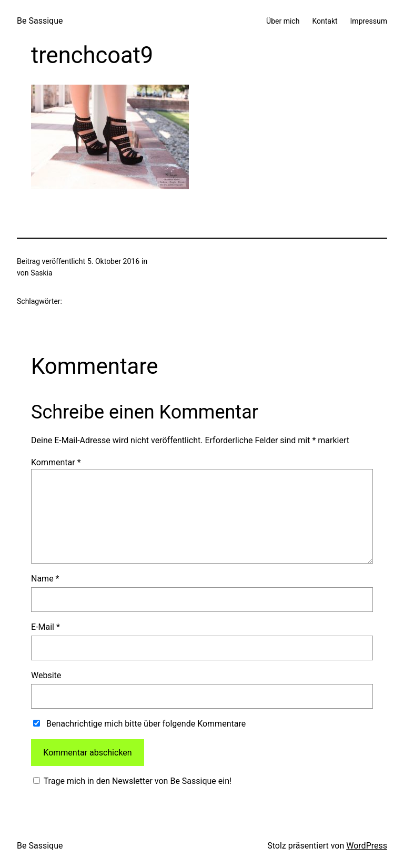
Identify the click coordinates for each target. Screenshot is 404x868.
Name (45, 579)
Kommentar (56, 462)
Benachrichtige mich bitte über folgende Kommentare (146, 724)
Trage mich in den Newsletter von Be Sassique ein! (137, 781)
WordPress (367, 846)
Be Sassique (40, 21)
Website (46, 675)
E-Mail (46, 627)
